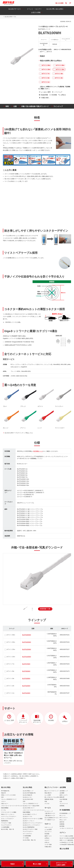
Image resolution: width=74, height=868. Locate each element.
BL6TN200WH (27, 642)
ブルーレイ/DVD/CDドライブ (9, 799)
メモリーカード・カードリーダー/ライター (12, 806)
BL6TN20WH (26, 686)
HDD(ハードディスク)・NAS (8, 795)
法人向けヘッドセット (29, 821)
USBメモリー (5, 803)
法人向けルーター (27, 797)
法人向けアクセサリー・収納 (30, 829)
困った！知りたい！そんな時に (52, 797)
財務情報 (62, 824)
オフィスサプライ (27, 834)
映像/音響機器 (5, 808)
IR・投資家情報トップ (65, 813)
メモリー (3, 801)
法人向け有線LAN (27, 795)
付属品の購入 (48, 847)
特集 (46, 801)
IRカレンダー (63, 820)
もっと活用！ (48, 795)
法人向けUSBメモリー (29, 808)
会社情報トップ (64, 791)
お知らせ (47, 842)
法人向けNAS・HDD (28, 799)
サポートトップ (49, 827)
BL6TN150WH (27, 649)
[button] (45, 609)
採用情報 (62, 806)
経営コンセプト (64, 795)
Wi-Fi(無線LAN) (5, 791)
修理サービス (48, 836)
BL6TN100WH (27, 657)
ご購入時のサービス (50, 813)
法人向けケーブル (27, 816)
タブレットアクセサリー (8, 819)
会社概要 (62, 793)
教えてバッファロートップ (52, 791)
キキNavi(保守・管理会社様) (67, 844)
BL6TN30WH (26, 678)
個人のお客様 (64, 849)
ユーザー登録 (48, 844)
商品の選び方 (48, 793)
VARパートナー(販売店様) (66, 840)
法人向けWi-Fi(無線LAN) (29, 793)
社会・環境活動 (63, 799)
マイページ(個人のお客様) (66, 836)
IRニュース (63, 815)
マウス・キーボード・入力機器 (9, 812)
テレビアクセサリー (6, 825)
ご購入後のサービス (50, 815)
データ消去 (26, 838)
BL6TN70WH (26, 664)
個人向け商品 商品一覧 (8, 829)
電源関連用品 (5, 821)
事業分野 (62, 797)
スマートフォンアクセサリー (9, 816)
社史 (61, 801)
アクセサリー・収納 (6, 823)
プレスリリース (64, 803)
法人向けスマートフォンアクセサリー (33, 823)
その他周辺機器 (5, 827)
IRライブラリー (64, 818)
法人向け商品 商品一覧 (29, 840)
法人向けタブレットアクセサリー (32, 825)
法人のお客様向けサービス (52, 818)
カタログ (47, 840)
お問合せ (47, 838)
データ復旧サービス (50, 820)
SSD (2, 797)
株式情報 (62, 826)
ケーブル (3, 810)
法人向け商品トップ (28, 791)
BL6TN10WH (26, 693)
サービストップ (49, 811)
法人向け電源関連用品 (29, 827)
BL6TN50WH (26, 671)
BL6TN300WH (27, 635)
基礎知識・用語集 (49, 799)
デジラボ (47, 803)
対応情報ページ (38, 451)
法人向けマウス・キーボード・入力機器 (33, 819)
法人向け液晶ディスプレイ (30, 814)
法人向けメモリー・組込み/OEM (31, 806)
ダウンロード (48, 832)
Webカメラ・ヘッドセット (8, 814)
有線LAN (3, 793)
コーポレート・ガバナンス (66, 828)
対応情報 (47, 834)
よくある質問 (48, 829)
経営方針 (62, 822)
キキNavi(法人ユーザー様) (66, 842)
